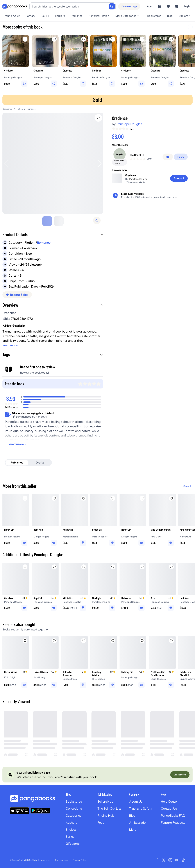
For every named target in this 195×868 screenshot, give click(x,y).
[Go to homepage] (15, 6)
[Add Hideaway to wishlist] (142, 567)
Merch (134, 830)
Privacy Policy (80, 860)
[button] (53, 235)
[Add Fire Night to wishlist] (113, 567)
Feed (101, 823)
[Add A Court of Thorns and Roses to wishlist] (84, 641)
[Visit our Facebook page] (157, 860)
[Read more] (18, 444)
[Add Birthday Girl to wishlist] (142, 641)
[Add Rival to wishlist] (171, 567)
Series (70, 837)
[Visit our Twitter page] (164, 860)
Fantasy (31, 16)
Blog (170, 16)
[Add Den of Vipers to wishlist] (25, 641)
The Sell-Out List (109, 809)
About (149, 6)
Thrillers (60, 16)
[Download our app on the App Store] (20, 811)
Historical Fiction (99, 16)
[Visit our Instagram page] (170, 860)
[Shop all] (179, 178)
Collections (74, 809)
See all (187, 486)
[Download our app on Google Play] (40, 811)
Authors (71, 823)
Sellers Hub (105, 802)
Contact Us (169, 809)
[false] (168, 157)
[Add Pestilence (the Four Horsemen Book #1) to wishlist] (171, 641)
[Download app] (129, 6)
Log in (187, 6)
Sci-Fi (45, 16)
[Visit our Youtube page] (177, 860)
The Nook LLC (137, 155)
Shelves (71, 830)
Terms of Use (61, 860)
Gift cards (73, 844)
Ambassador (138, 823)
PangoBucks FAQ (173, 816)
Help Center (169, 802)
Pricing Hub (106, 816)
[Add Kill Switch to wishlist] (84, 567)
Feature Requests (173, 823)
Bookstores (154, 16)
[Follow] (181, 157)
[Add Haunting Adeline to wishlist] (113, 641)
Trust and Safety (141, 809)
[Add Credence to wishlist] (98, 118)
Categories (7, 109)
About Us (136, 802)
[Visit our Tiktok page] (183, 860)
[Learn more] (180, 775)
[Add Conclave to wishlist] (25, 567)
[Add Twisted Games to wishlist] (54, 641)
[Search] (112, 6)
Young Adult (12, 16)
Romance (77, 16)
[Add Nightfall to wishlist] (54, 567)
